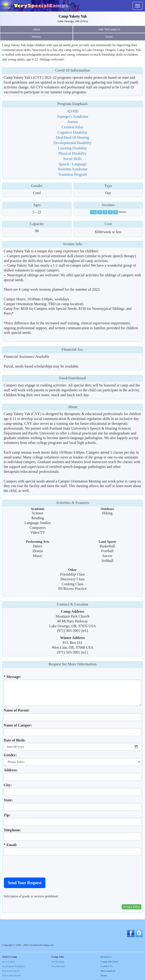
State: (8, 800)
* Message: (12, 677)
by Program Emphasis (14, 966)
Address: (11, 770)
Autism (72, 122)
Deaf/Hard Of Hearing (73, 137)
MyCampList (108, 971)
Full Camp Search (12, 975)
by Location (9, 962)
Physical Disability (72, 153)
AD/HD (72, 111)
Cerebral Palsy (73, 127)
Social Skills (72, 159)
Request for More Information (73, 664)
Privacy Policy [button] (132, 907)
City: (8, 785)
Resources (106, 957)
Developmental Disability (72, 143)
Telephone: (12, 830)
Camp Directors (109, 962)
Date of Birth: (15, 740)
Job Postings (58, 962)
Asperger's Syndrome (72, 116)
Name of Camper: (18, 725)
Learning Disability (72, 148)
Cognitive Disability (72, 132)
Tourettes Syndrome (72, 169)
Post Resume (58, 966)
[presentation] (39, 866)
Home (104, 975)
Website (36, 37)
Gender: (10, 755)
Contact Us (107, 966)
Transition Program (72, 174)
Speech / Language (73, 164)
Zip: (7, 815)
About (36, 29)
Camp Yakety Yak (73, 16)
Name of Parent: (17, 710)
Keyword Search (11, 971)
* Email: (10, 845)
